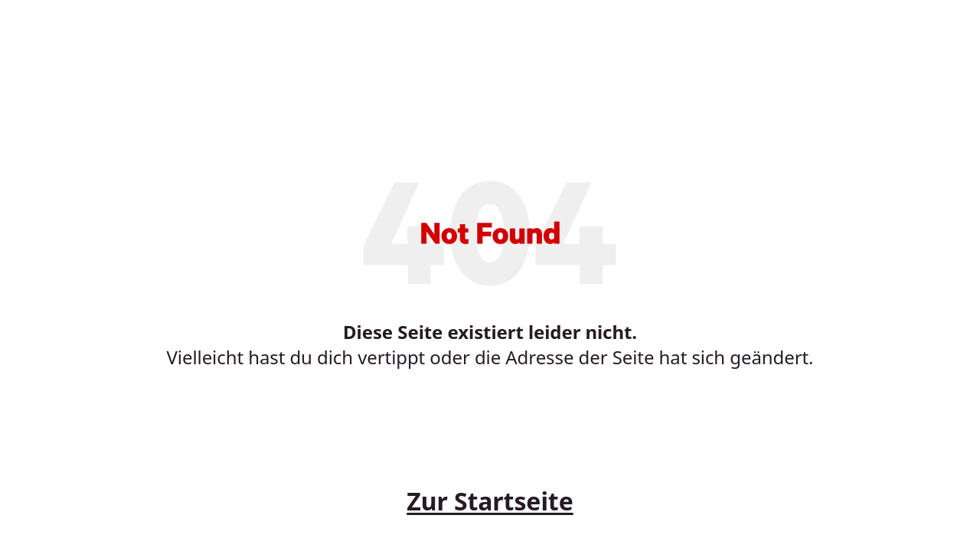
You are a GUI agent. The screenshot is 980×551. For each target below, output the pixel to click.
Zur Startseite (490, 501)
